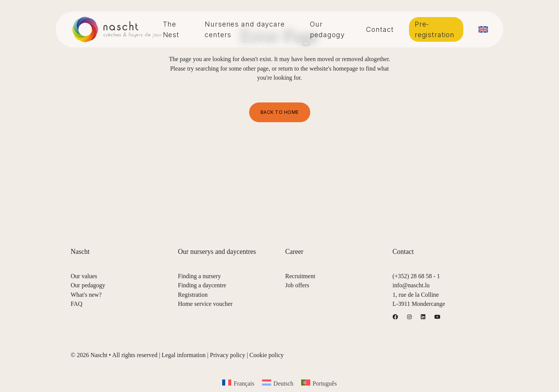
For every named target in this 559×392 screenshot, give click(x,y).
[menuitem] (483, 29)
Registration (193, 295)
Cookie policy (267, 355)
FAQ (77, 304)
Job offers (297, 285)
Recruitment (300, 276)
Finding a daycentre (202, 285)
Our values (84, 276)
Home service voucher (205, 304)
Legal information (184, 355)
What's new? (86, 295)
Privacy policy (228, 355)
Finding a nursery (200, 276)
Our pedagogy (88, 285)
